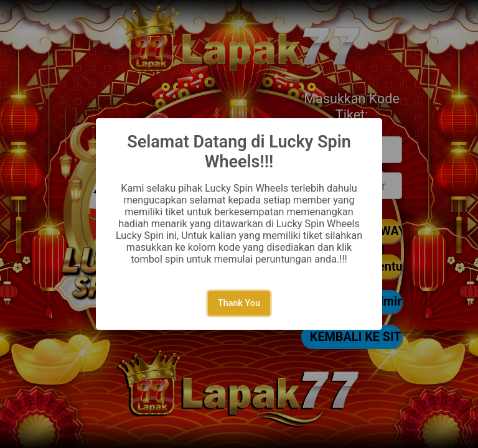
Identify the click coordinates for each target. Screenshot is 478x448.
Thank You (239, 303)
